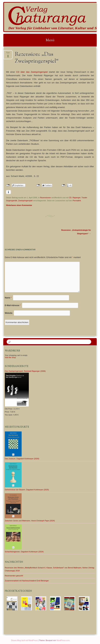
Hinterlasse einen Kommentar (19, 205)
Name (8, 298)
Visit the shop (10, 357)
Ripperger (77, 198)
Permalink (77, 201)
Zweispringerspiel (25, 201)
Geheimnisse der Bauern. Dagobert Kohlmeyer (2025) (27, 490)
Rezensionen (45, 198)
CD (70, 198)
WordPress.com (63, 640)
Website (9, 313)
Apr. (8, 54)
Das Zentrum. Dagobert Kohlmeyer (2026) (22, 459)
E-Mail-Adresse (13, 305)
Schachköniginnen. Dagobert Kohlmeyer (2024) (24, 552)
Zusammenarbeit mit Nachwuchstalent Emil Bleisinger (27, 581)
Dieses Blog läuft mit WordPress (24, 640)
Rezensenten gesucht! (14, 576)
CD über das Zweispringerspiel (32, 72)
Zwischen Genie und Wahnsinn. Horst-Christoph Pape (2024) (30, 521)
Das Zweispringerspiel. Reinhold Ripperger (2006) (25, 371)
